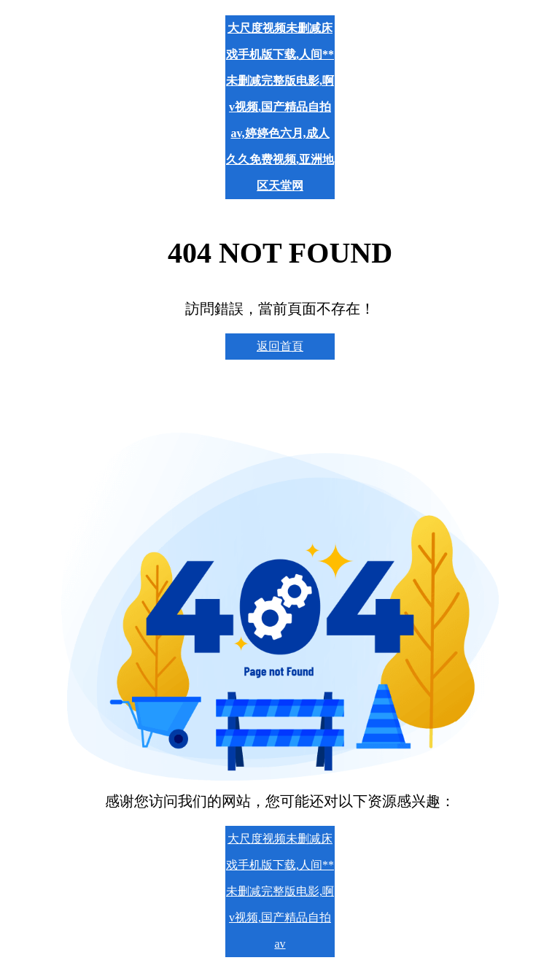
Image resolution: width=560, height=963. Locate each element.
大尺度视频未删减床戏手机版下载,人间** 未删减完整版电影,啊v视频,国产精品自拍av (280, 891)
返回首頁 (280, 346)
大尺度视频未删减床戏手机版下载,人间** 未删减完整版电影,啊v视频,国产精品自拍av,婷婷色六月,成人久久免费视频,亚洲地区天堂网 (280, 107)
